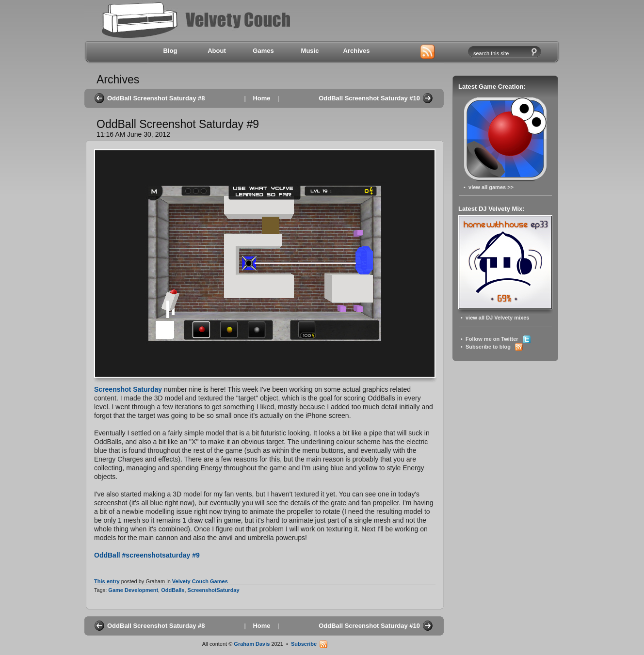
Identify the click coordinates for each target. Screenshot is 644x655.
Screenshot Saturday (128, 389)
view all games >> (491, 187)
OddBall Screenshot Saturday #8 (156, 98)
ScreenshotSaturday (214, 590)
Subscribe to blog (494, 347)
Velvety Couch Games (200, 581)
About (217, 51)
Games (263, 51)
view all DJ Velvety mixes (497, 318)
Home (261, 98)
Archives (357, 51)
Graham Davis (252, 644)
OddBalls (173, 590)
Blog (170, 51)
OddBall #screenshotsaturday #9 (147, 555)
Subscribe (309, 644)
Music (310, 51)
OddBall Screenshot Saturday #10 (369, 98)
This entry (107, 581)
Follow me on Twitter (498, 339)
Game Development (133, 590)
